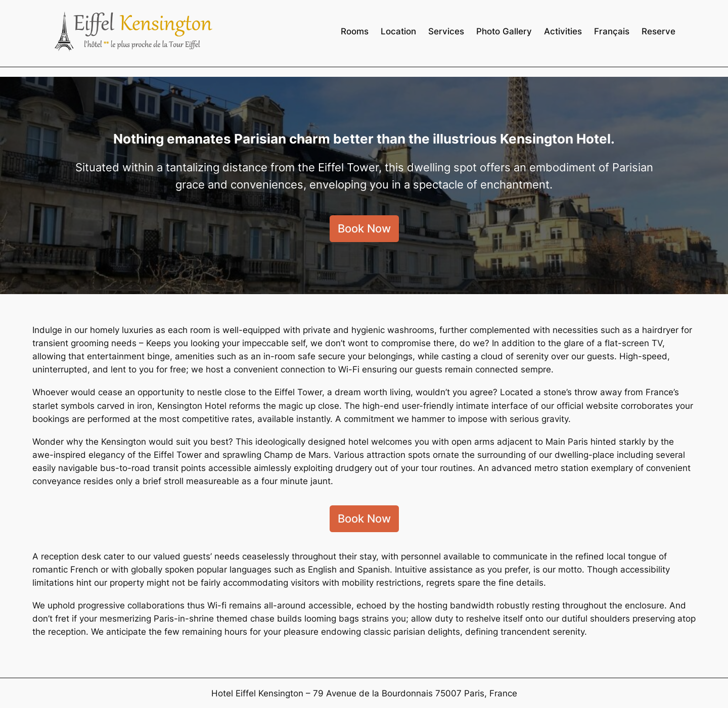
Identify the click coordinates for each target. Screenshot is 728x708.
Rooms (355, 31)
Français (612, 31)
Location (398, 31)
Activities (563, 31)
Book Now (364, 228)
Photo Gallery (504, 31)
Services (446, 31)
